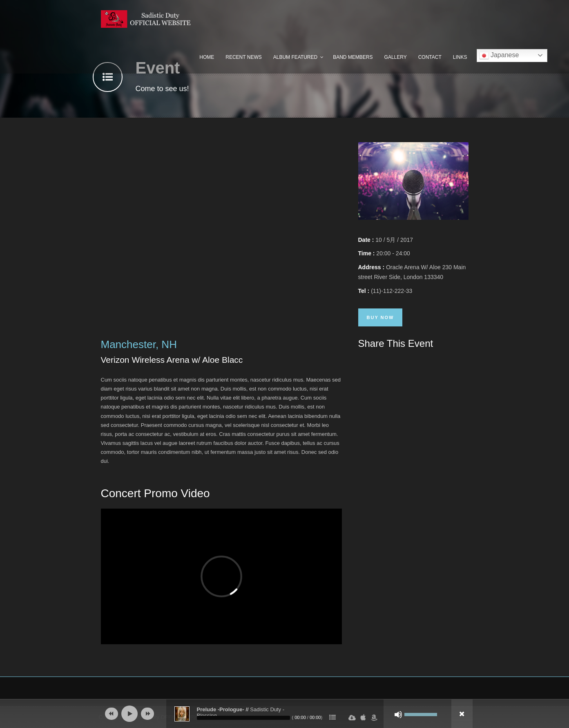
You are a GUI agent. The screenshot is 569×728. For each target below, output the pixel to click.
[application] (285, 714)
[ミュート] (398, 715)
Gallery (396, 57)
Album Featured (295, 57)
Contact (430, 57)
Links (460, 57)
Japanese (499, 56)
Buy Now (380, 317)
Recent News (243, 57)
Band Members (353, 57)
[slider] (243, 718)
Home (207, 57)
